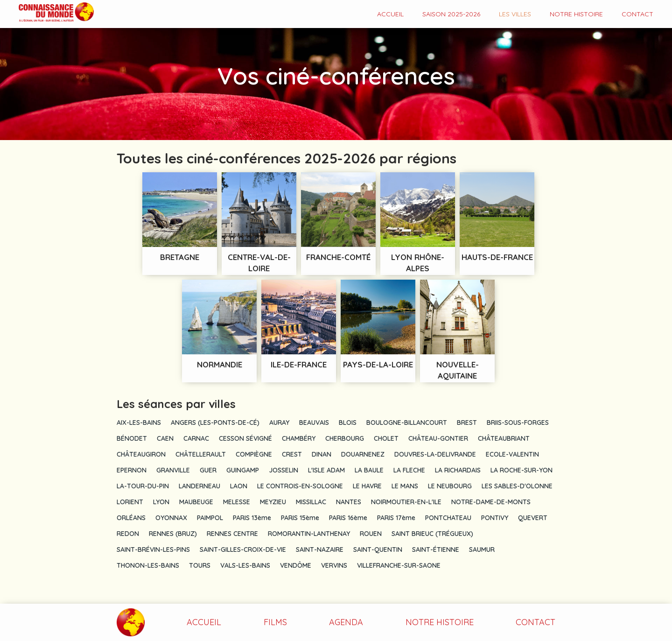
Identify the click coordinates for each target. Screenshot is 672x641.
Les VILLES (515, 14)
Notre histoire (576, 14)
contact (637, 14)
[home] (47, 13)
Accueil (390, 14)
